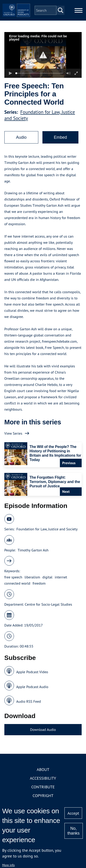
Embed (60, 137)
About (43, 769)
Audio (21, 137)
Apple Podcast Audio (32, 687)
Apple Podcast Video (32, 672)
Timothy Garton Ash (33, 550)
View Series (13, 433)
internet (61, 577)
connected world (17, 583)
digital (47, 577)
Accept (73, 813)
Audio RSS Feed (29, 701)
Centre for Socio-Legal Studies (48, 604)
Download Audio (43, 730)
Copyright (43, 796)
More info (8, 865)
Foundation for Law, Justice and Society (47, 529)
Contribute (43, 787)
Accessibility (43, 778)
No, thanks (74, 831)
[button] (43, 55)
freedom (39, 583)
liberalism (32, 577)
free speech (13, 577)
